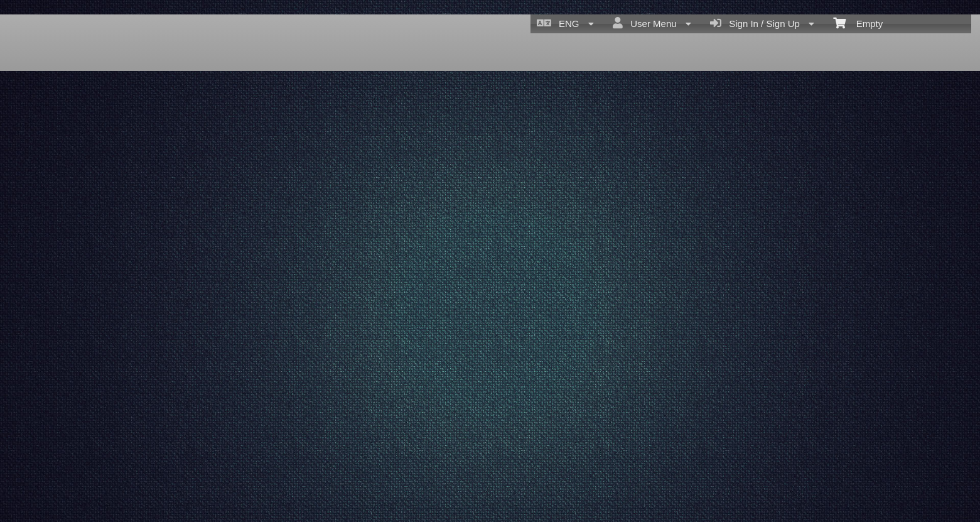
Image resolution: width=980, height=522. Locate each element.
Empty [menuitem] (858, 23)
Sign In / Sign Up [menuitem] (762, 23)
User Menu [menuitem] (652, 23)
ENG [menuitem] (565, 23)
